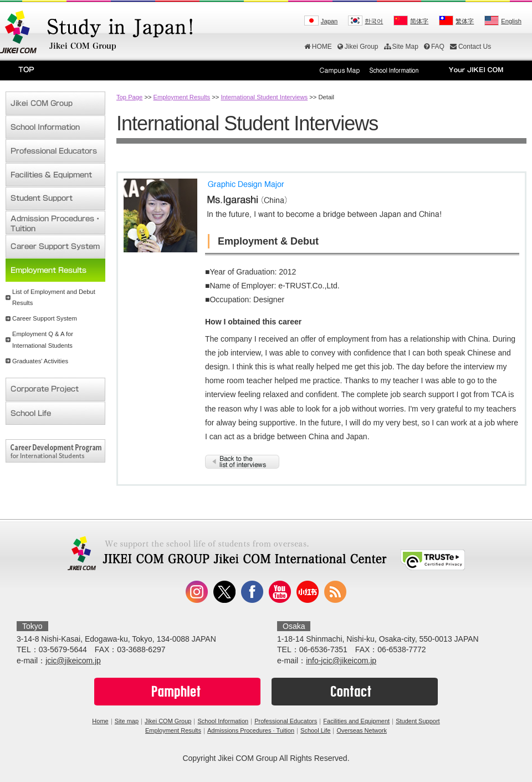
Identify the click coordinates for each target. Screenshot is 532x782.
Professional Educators (286, 721)
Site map (127, 721)
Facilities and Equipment (356, 721)
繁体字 (465, 21)
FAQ (434, 47)
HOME (318, 47)
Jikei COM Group (168, 721)
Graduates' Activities (40, 361)
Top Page (129, 97)
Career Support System (45, 318)
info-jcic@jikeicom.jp (341, 661)
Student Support (418, 721)
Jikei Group (358, 47)
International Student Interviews (264, 97)
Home (100, 721)
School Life (315, 730)
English (511, 21)
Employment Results (182, 97)
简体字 (419, 21)
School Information (223, 721)
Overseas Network (361, 730)
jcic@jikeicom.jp (73, 661)
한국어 (374, 21)
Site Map (401, 47)
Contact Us (470, 47)
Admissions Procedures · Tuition (251, 730)
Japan (329, 21)
